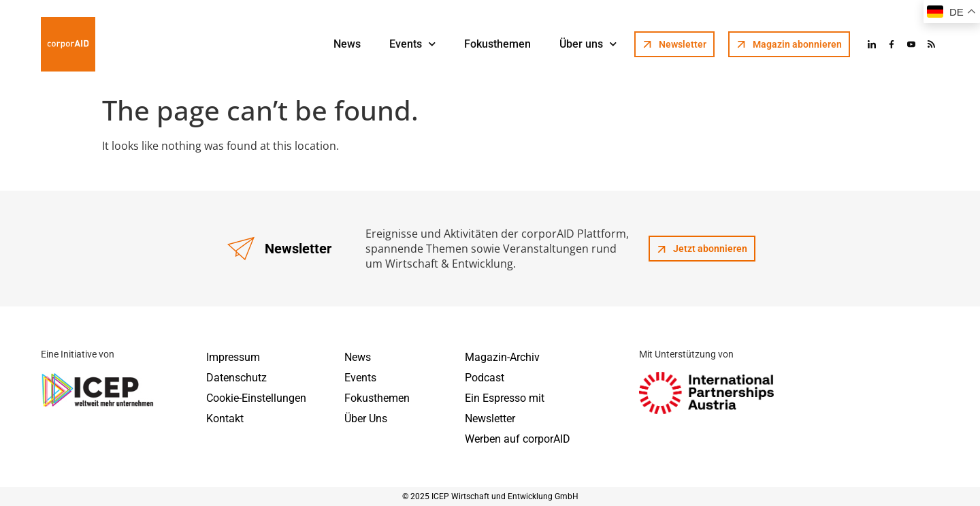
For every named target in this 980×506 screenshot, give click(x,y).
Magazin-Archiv (502, 357)
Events (412, 44)
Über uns (588, 44)
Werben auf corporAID (518, 439)
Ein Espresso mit (505, 398)
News (347, 44)
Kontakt (225, 418)
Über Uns (366, 418)
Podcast (485, 378)
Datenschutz (236, 378)
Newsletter (490, 418)
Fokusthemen (497, 44)
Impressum (233, 357)
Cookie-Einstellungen (256, 398)
